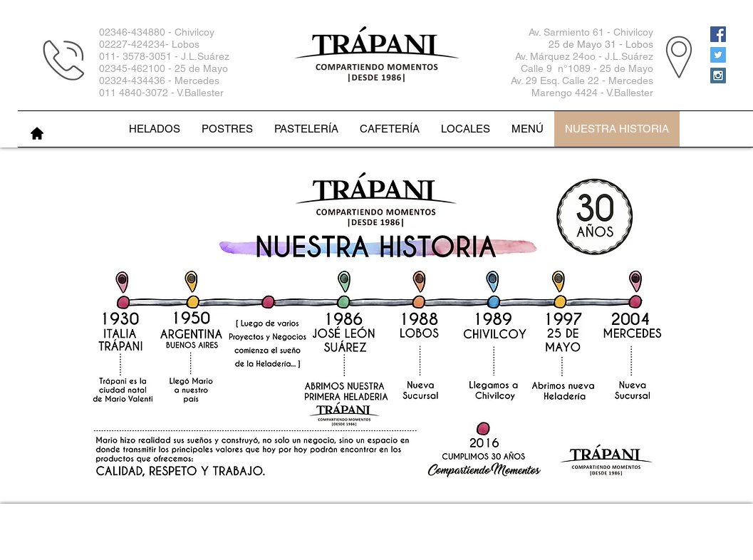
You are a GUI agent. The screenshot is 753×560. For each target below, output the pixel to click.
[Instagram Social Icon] (718, 76)
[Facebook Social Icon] (718, 34)
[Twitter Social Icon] (718, 55)
